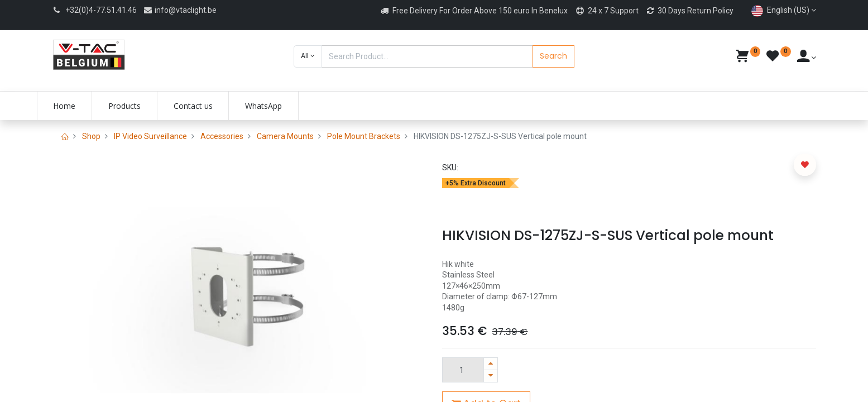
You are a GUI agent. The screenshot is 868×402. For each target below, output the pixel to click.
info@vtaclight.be (180, 10)
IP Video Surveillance (150, 136)
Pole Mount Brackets (364, 136)
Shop (91, 136)
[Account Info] (807, 58)
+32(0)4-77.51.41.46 (101, 10)
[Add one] (491, 364)
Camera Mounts (285, 136)
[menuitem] (80, 106)
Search (553, 56)
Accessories (222, 136)
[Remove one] (491, 376)
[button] (308, 56)
